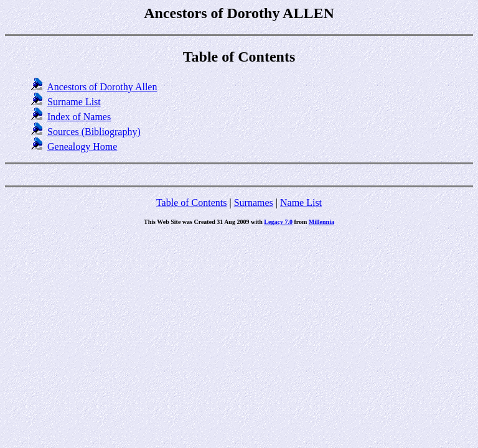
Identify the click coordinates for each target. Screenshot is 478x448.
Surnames (254, 203)
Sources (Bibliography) (94, 132)
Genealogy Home (82, 147)
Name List (301, 203)
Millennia (321, 222)
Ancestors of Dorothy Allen (102, 87)
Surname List (74, 102)
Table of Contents (192, 203)
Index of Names (79, 117)
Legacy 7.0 (278, 222)
